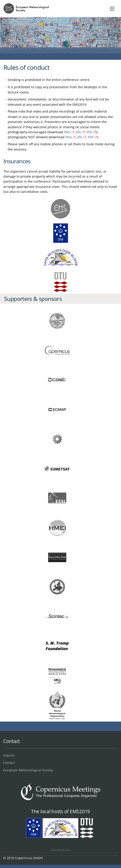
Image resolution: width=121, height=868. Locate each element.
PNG (67, 132)
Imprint (9, 755)
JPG (79, 132)
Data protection (60, 850)
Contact (9, 763)
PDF (89, 132)
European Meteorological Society (28, 770)
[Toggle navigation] (112, 9)
